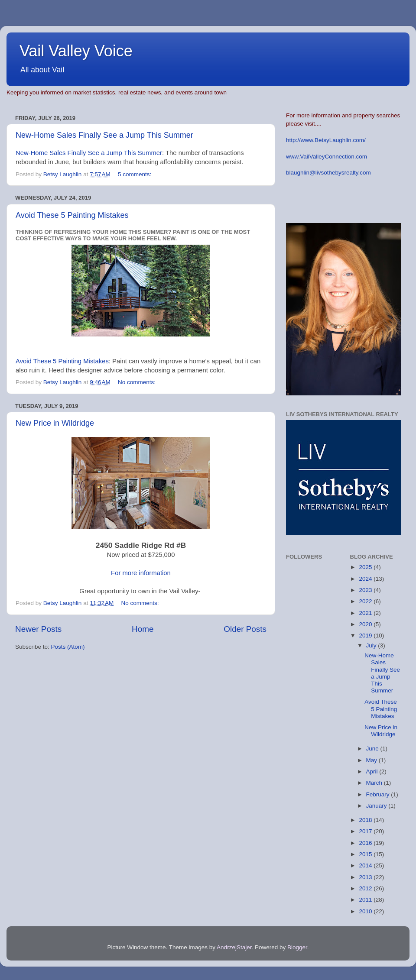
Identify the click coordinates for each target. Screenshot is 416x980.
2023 (366, 590)
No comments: (138, 382)
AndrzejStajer (234, 947)
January (377, 806)
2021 (366, 613)
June (373, 749)
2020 (366, 624)
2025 (366, 567)
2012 (366, 888)
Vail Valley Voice (76, 51)
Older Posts (245, 629)
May (372, 760)
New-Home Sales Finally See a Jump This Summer (104, 135)
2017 (366, 831)
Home (143, 629)
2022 (366, 601)
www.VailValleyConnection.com (327, 157)
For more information (141, 573)
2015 (366, 854)
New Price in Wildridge (55, 423)
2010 (366, 911)
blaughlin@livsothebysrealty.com (328, 173)
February (379, 794)
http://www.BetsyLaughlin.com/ (326, 140)
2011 (366, 900)
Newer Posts (38, 629)
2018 (366, 820)
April (373, 771)
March (375, 783)
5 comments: (135, 174)
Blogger (297, 947)
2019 (366, 636)
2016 (366, 843)
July (372, 645)
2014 (366, 865)
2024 (366, 579)
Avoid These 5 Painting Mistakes (72, 215)
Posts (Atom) (68, 647)
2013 (366, 877)
